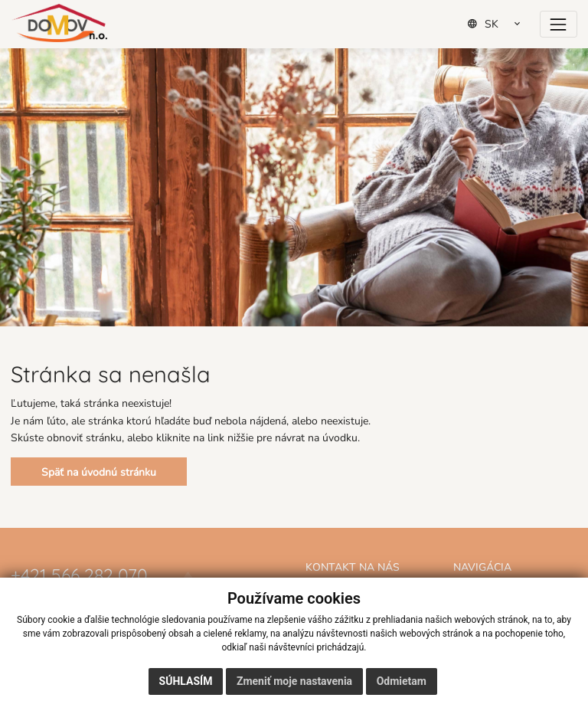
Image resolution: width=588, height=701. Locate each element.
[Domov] (59, 23)
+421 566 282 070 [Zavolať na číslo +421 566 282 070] (79, 573)
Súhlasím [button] (186, 681)
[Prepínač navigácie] (559, 24)
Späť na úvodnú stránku (99, 472)
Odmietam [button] (402, 681)
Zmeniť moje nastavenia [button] (294, 681)
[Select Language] (499, 24)
